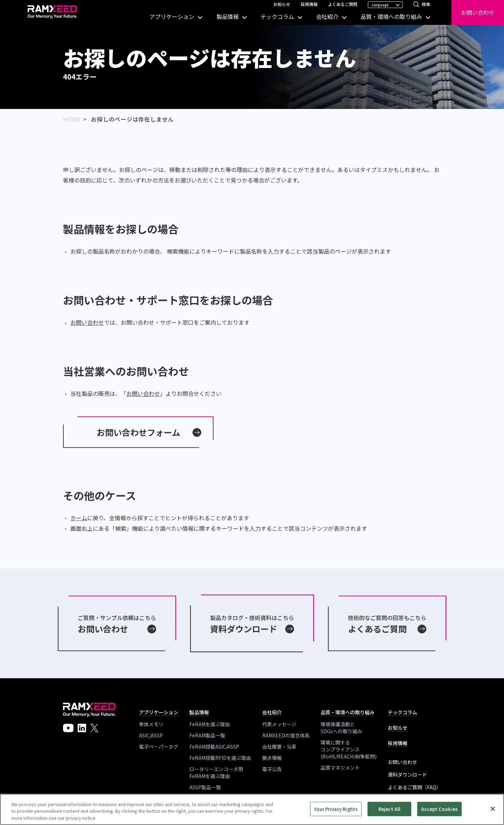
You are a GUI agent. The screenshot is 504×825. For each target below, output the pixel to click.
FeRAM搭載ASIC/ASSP (214, 747)
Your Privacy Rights (336, 811)
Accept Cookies (439, 811)
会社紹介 (327, 16)
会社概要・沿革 (279, 747)
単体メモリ (151, 724)
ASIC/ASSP (151, 735)
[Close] (493, 811)
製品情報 (227, 16)
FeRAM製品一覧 (207, 735)
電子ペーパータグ (159, 747)
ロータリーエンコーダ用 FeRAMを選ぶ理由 (216, 772)
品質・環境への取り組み (391, 16)
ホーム (79, 518)
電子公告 (272, 769)
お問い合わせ (478, 12)
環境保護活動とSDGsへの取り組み (341, 728)
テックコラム (277, 16)
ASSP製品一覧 (205, 787)
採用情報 (309, 4)
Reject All (389, 811)
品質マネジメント (340, 768)
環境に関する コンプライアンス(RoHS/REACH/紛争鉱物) (349, 749)
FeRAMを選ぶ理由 (210, 724)
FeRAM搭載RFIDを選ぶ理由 (220, 758)
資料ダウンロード (407, 775)
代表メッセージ (279, 724)
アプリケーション (172, 16)
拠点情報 (272, 758)
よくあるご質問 (343, 4)
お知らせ (282, 4)
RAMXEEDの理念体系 (286, 735)
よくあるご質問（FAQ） (414, 787)
